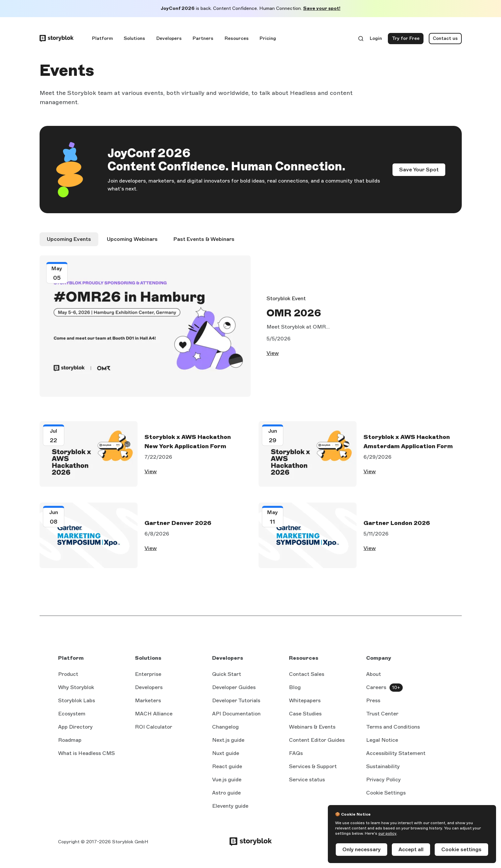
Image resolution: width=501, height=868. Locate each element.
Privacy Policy (383, 783)
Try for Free (408, 40)
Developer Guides (234, 691)
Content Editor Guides (317, 744)
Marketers (148, 704)
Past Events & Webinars (204, 239)
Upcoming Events (69, 239)
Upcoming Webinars (132, 239)
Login (376, 40)
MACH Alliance (154, 717)
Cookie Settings (386, 796)
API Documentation (236, 718)
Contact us (445, 38)
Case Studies (305, 717)
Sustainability (383, 770)
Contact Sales (307, 678)
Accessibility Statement (396, 757)
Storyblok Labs (77, 704)
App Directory (75, 730)
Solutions (134, 38)
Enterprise (148, 678)
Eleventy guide (230, 810)
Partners (203, 38)
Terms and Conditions (393, 730)
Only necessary (361, 849)
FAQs (296, 757)
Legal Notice (382, 744)
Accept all (411, 849)
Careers (376, 691)
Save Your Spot (419, 170)
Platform (102, 38)
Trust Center (382, 717)
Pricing (268, 38)
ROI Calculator (154, 730)
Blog (295, 691)
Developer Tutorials (236, 704)
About (374, 678)
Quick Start (227, 678)
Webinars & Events (312, 730)
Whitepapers (305, 704)
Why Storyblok (76, 691)
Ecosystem (72, 717)
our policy (387, 833)
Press (373, 704)
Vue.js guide (227, 784)
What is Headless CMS (86, 757)
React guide (227, 770)
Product (68, 678)
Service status (307, 784)
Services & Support (313, 770)
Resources (237, 38)
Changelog (225, 730)
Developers (169, 38)
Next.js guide (228, 744)
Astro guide (226, 797)
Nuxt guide (226, 757)
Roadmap (70, 744)
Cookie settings (461, 849)
